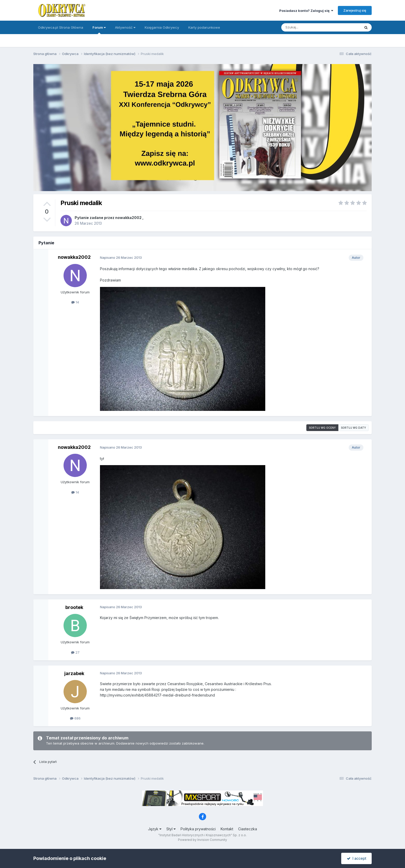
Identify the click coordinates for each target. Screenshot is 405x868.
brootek (74, 607)
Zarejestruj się (355, 10)
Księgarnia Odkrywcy (162, 27)
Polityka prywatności (198, 829)
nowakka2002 (128, 218)
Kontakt (227, 829)
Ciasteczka (248, 829)
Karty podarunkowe (204, 27)
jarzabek (74, 673)
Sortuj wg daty (353, 428)
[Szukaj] (308, 27)
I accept (357, 858)
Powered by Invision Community (202, 840)
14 (75, 302)
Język (155, 829)
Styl (171, 829)
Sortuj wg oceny (322, 428)
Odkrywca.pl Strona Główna (61, 27)
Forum (99, 30)
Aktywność (125, 27)
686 (75, 718)
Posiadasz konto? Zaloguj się (306, 11)
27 (75, 652)
